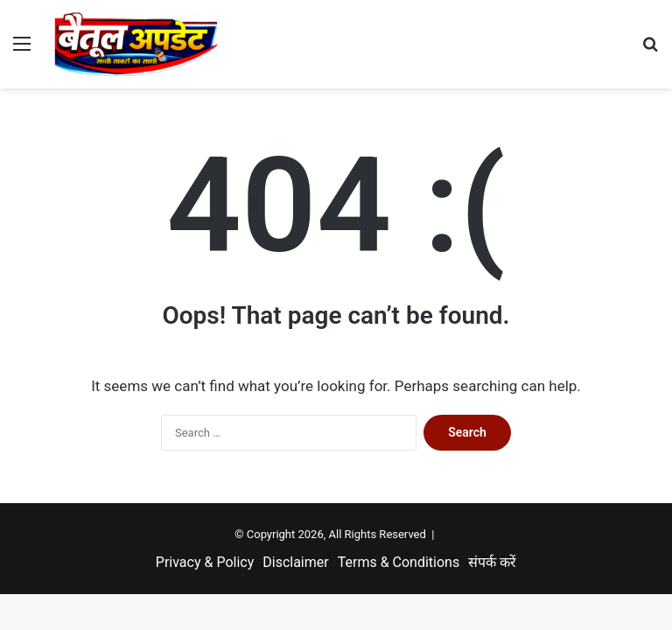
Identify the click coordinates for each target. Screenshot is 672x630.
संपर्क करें (492, 562)
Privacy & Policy (205, 562)
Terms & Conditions (399, 562)
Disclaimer (295, 562)
